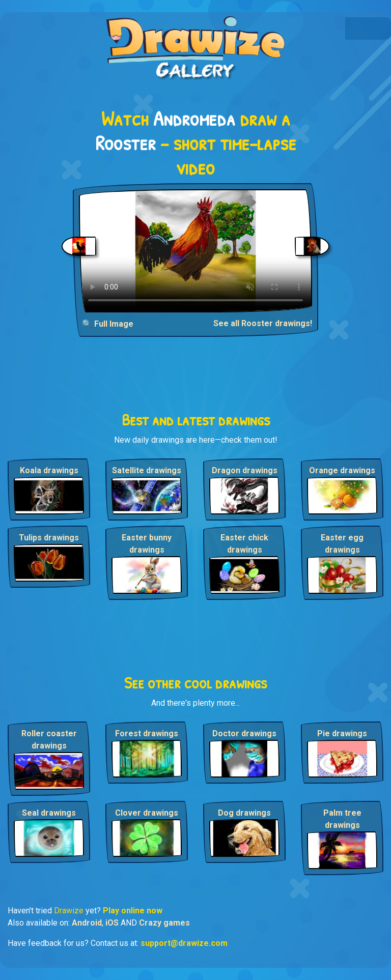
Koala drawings (49, 470)
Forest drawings (147, 733)
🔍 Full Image (108, 324)
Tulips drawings (49, 538)
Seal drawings (49, 813)
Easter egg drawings (342, 544)
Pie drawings (342, 733)
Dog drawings (244, 813)
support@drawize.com (184, 943)
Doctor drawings (244, 733)
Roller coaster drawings (49, 740)
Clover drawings (147, 813)
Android (87, 923)
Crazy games (164, 923)
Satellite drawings (147, 470)
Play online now (133, 911)
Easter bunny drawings (147, 544)
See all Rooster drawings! (263, 323)
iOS (112, 923)
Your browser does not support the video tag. (195, 251)
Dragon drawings (245, 470)
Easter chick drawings (244, 544)
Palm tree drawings (342, 819)
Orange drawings (342, 470)
